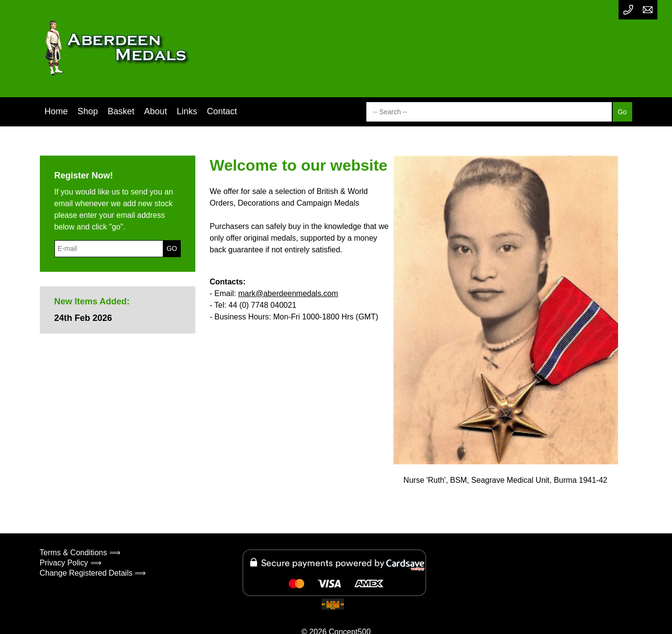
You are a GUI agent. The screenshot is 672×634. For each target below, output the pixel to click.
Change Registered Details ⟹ (93, 573)
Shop (88, 111)
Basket (121, 111)
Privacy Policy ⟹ (71, 563)
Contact (222, 111)
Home (56, 111)
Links (187, 111)
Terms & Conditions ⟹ (80, 553)
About (156, 111)
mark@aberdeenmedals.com (288, 293)
